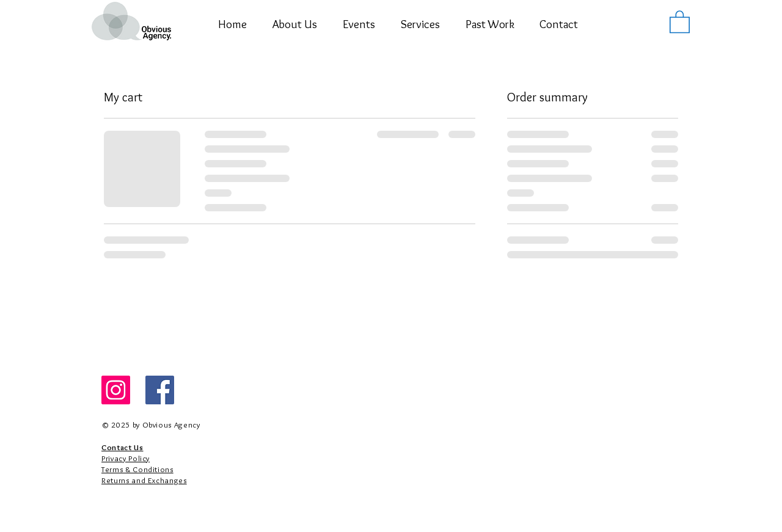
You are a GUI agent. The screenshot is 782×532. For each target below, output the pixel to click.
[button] (359, 24)
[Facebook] (160, 390)
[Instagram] (116, 390)
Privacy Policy (126, 458)
